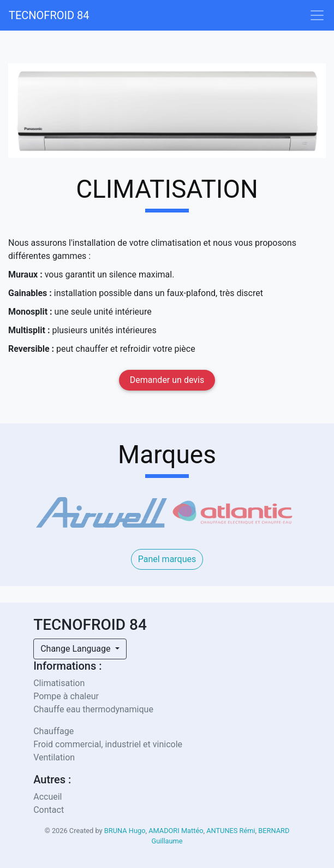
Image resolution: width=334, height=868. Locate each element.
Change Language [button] (76, 649)
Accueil (47, 797)
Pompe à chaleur (66, 696)
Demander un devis (167, 380)
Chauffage (53, 731)
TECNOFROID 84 (49, 15)
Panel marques (167, 559)
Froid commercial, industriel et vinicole (108, 744)
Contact (49, 810)
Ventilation (54, 757)
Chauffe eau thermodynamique (93, 709)
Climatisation (59, 683)
